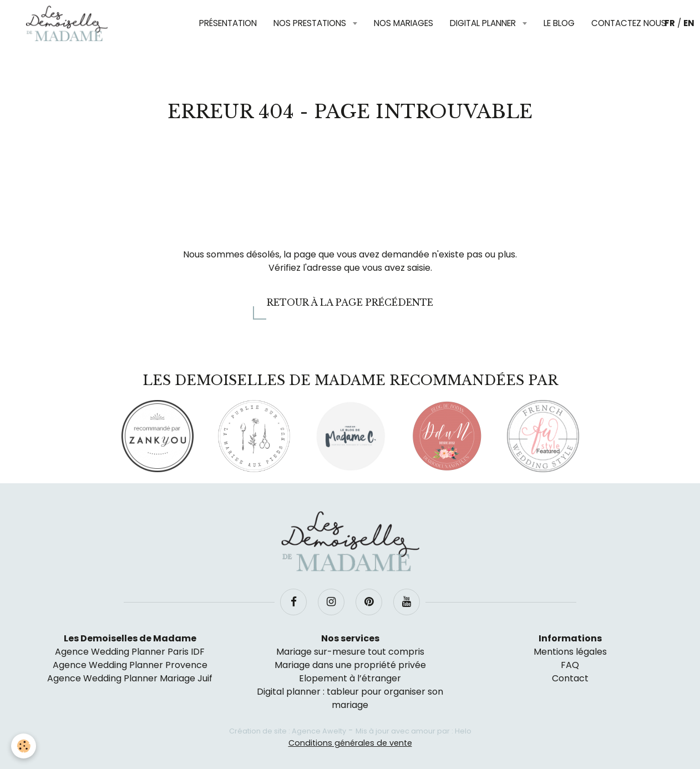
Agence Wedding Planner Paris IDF (130, 652)
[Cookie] (24, 746)
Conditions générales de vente (350, 743)
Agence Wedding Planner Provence (130, 665)
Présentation (228, 23)
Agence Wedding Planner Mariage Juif (130, 678)
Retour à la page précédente (350, 302)
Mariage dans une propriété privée (350, 665)
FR (670, 23)
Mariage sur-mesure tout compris (350, 652)
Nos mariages (404, 23)
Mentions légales (570, 652)
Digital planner (484, 23)
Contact (570, 678)
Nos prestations (311, 23)
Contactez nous (629, 23)
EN (689, 23)
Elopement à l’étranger (350, 678)
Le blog (559, 23)
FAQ (570, 665)
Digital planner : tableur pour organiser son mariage (350, 698)
